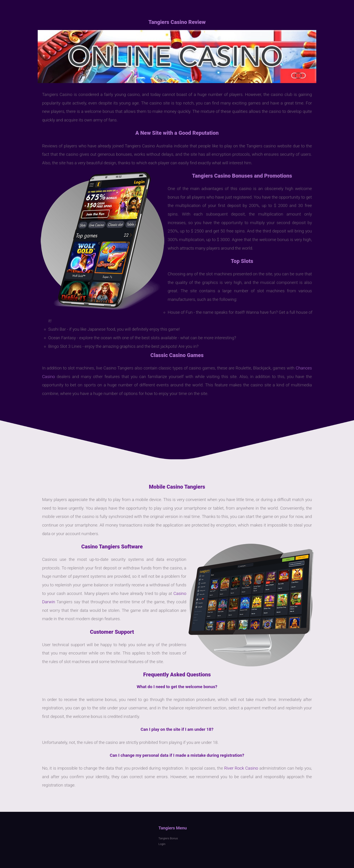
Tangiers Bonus (168, 838)
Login (162, 844)
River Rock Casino (241, 768)
